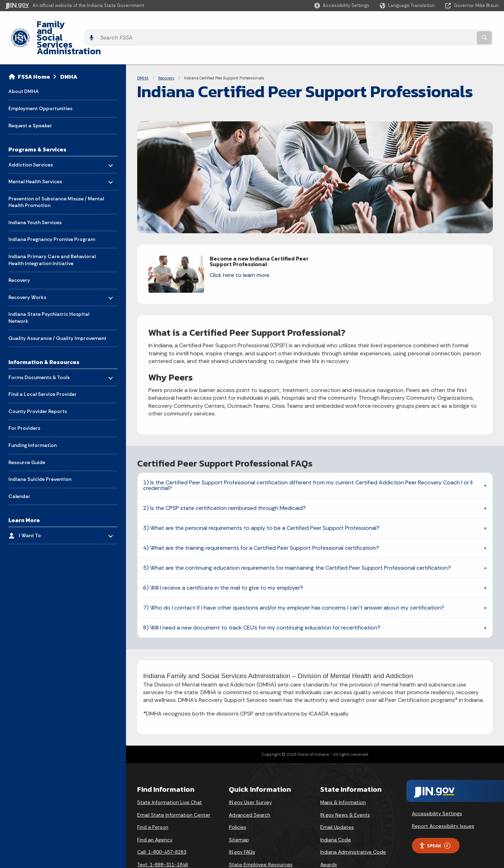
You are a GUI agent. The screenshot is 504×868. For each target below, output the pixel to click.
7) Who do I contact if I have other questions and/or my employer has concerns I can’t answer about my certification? (294, 582)
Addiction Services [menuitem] (31, 137)
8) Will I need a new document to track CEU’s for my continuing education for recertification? (262, 602)
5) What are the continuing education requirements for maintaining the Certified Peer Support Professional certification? (297, 542)
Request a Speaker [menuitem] (30, 100)
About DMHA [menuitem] (24, 66)
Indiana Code (336, 814)
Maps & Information (343, 777)
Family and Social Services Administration (118, 25)
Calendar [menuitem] (19, 471)
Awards (329, 839)
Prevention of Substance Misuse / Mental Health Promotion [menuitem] (56, 177)
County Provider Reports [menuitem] (38, 386)
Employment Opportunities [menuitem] (40, 83)
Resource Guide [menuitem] (27, 437)
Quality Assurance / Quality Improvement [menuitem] (57, 313)
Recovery (166, 52)
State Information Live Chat (170, 777)
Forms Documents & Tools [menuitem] (39, 350)
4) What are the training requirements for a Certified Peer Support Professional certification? (261, 522)
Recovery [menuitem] (19, 255)
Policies (238, 802)
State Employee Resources (261, 839)
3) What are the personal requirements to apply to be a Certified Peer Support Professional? (261, 502)
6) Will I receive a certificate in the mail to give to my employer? (223, 562)
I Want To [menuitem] (39, 508)
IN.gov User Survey (250, 777)
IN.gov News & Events (345, 789)
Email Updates (337, 802)
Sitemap (239, 814)
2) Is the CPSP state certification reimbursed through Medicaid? (225, 482)
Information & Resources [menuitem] (44, 336)
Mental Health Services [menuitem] (35, 154)
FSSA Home (34, 51)
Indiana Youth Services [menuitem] (35, 197)
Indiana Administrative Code (353, 826)
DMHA (69, 51)
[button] (342, 5)
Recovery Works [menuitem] (29, 270)
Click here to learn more (240, 250)
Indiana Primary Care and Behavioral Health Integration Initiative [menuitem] (52, 234)
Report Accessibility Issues (443, 801)
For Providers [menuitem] (24, 403)
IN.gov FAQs (242, 826)
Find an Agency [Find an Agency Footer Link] (155, 814)
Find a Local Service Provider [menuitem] (43, 369)
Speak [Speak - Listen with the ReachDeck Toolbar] (435, 820)
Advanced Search (250, 789)
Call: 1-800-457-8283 (162, 826)
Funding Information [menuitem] (33, 420)
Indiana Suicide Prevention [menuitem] (40, 454)
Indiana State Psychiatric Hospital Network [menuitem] (49, 292)
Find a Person (153, 802)
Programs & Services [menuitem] (37, 124)
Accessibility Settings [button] (437, 788)
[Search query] (438, 25)
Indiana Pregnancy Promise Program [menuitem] (52, 214)
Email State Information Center (174, 789)
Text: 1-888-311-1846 (163, 839)
